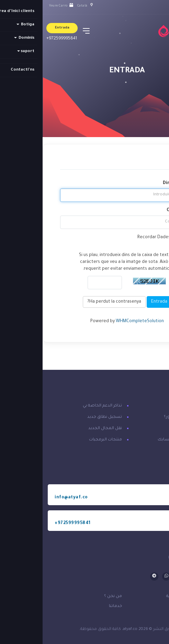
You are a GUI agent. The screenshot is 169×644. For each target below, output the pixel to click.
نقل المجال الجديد (63, 429)
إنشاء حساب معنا (147, 429)
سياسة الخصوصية (141, 597)
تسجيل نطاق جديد (62, 417)
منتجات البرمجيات (63, 440)
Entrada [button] (20, 28)
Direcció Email (136, 183)
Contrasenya (138, 210)
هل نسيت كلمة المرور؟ (143, 417)
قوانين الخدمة (146, 606)
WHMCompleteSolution (97, 321)
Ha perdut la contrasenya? (72, 302)
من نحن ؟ (70, 597)
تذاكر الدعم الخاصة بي (60, 406)
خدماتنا (73, 606)
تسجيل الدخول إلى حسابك (139, 440)
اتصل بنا (156, 406)
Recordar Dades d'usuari (123, 238)
